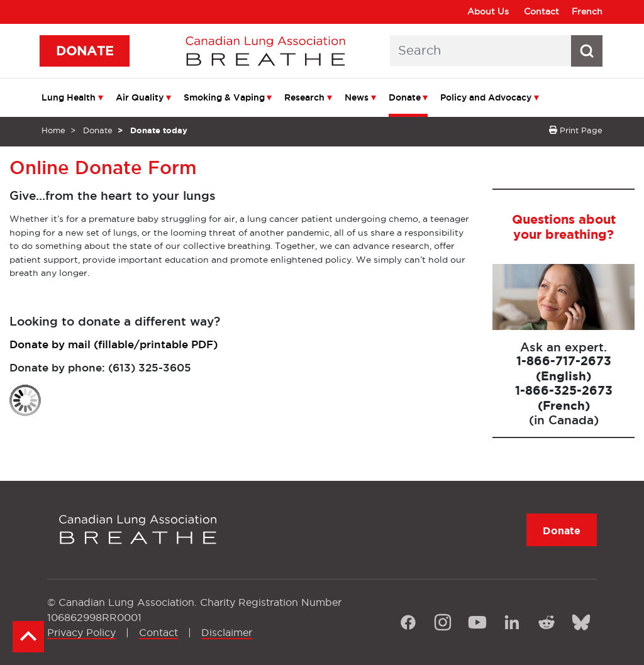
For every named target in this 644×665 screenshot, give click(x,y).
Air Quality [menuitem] (140, 97)
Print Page (576, 130)
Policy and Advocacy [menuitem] (486, 97)
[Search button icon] (587, 51)
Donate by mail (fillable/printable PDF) (114, 344)
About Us (488, 11)
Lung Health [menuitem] (69, 97)
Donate (98, 130)
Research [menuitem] (304, 97)
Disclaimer (227, 632)
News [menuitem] (357, 97)
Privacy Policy (81, 632)
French (587, 11)
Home (53, 130)
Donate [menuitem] (405, 97)
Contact (541, 11)
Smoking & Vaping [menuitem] (224, 97)
